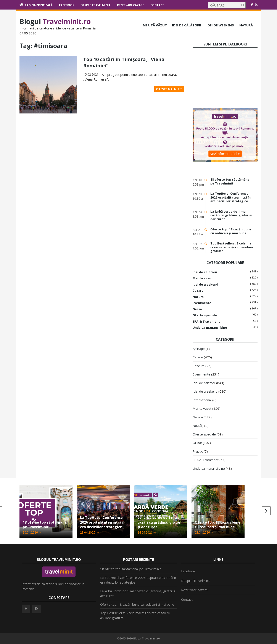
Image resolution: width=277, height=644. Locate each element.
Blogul (55, 21)
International (202, 400)
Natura (198, 297)
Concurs (199, 366)
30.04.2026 (32, 532)
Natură (246, 25)
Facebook (67, 5)
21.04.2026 (204, 532)
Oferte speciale (205, 315)
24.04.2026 (147, 532)
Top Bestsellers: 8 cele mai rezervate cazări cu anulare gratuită (232, 247)
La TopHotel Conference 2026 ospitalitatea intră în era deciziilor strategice (230, 197)
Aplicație (199, 349)
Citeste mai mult (169, 89)
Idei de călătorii (187, 25)
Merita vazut (203, 278)
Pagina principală (39, 5)
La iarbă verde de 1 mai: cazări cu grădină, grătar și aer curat (231, 215)
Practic (198, 451)
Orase (197, 309)
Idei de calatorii (205, 272)
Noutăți (198, 426)
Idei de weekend (220, 25)
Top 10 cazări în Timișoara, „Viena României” (124, 62)
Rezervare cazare (130, 5)
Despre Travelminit (96, 5)
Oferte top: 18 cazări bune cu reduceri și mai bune (231, 231)
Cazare (198, 291)
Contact (157, 5)
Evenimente (202, 303)
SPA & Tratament (206, 322)
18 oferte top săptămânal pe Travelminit (230, 181)
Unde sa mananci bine (210, 328)
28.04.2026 (90, 532)
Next (266, 511)
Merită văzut (155, 25)
